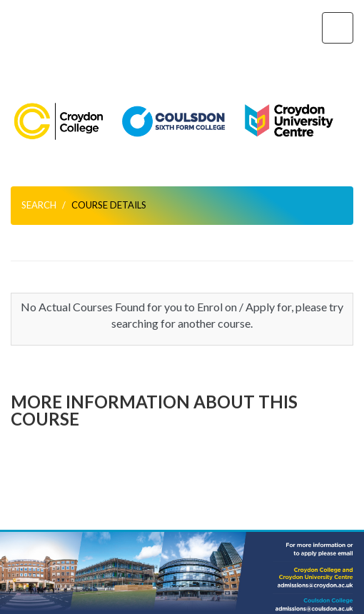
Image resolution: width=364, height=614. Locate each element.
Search (39, 205)
